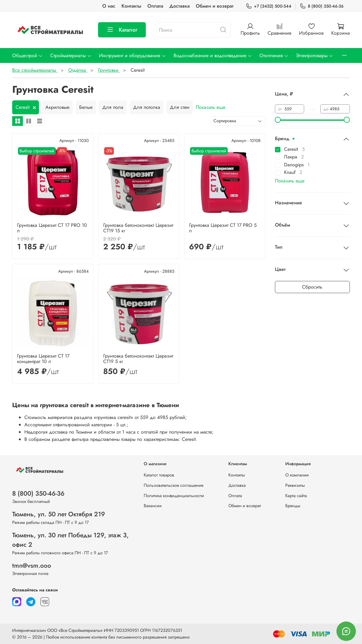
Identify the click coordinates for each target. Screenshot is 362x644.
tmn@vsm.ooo (32, 566)
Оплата (155, 6)
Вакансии (153, 506)
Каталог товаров (159, 475)
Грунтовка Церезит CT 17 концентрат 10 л (43, 359)
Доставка (179, 6)
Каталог (122, 30)
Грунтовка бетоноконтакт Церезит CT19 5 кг (138, 359)
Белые (86, 107)
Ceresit (23, 107)
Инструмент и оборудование (132, 55)
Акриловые (57, 107)
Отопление (274, 55)
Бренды (293, 506)
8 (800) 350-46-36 (322, 6)
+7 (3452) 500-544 (269, 6)
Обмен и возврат (215, 6)
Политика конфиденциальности (174, 496)
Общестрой (28, 55)
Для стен (180, 107)
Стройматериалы (71, 55)
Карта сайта (296, 496)
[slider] (278, 120)
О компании (297, 475)
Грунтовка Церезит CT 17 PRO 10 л (52, 228)
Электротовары (315, 55)
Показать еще (211, 107)
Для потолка (147, 107)
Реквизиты (295, 485)
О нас (109, 6)
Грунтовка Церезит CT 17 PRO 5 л (223, 228)
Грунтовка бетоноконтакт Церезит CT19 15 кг (138, 228)
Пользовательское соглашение (174, 485)
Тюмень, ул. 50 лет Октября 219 (59, 514)
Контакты (131, 6)
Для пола (113, 107)
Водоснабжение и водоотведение (213, 55)
